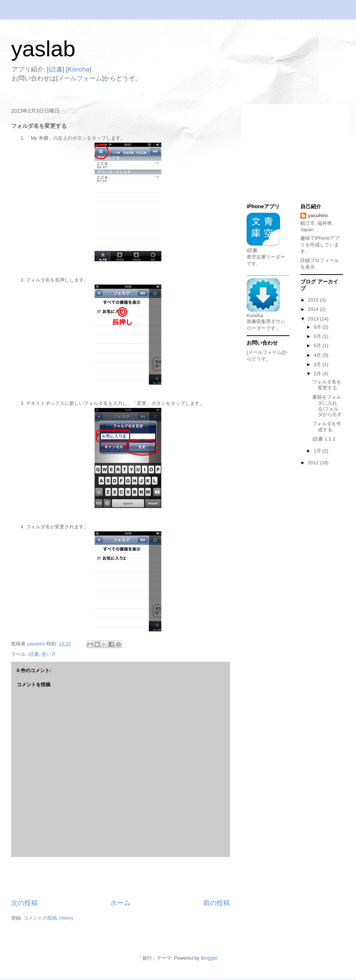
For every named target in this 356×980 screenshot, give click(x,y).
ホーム (121, 903)
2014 (314, 309)
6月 (318, 336)
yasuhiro (318, 215)
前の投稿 (217, 903)
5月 (318, 346)
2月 (318, 374)
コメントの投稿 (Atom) (48, 918)
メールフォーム (80, 78)
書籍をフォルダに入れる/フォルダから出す (327, 406)
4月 (318, 355)
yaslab (43, 49)
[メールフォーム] (265, 352)
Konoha (79, 69)
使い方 (49, 654)
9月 (318, 327)
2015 (314, 300)
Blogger (209, 958)
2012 (314, 463)
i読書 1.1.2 (324, 439)
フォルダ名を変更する (327, 385)
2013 (314, 319)
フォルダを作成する (327, 427)
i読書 (56, 69)
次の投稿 (24, 903)
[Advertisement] (121, 878)
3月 (318, 364)
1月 (318, 451)
